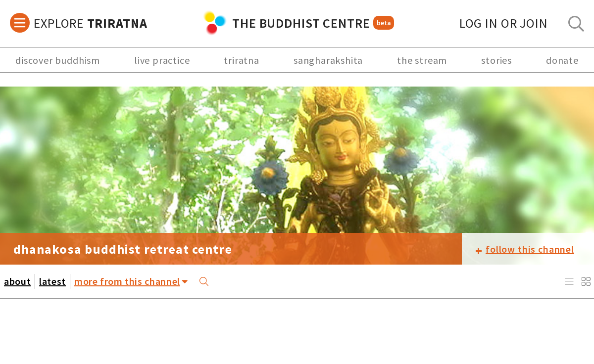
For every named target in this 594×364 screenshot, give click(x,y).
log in (504, 23)
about (17, 281)
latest (52, 281)
